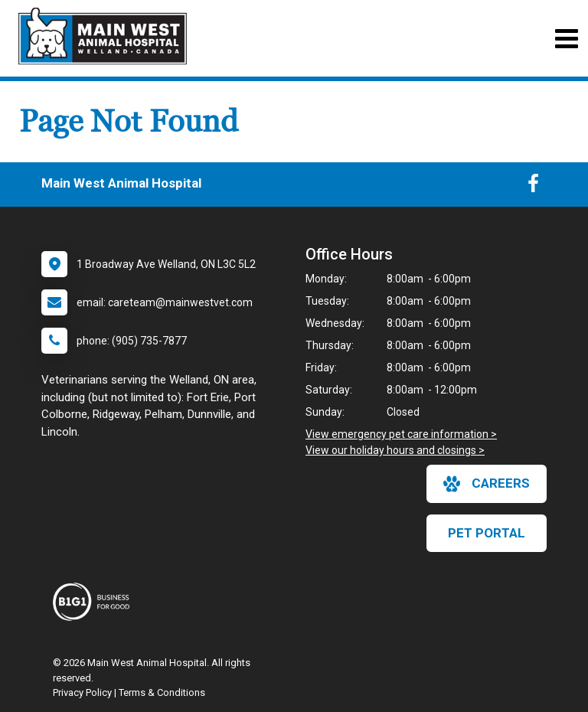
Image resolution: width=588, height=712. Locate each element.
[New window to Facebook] (533, 187)
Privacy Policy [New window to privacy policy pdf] (82, 692)
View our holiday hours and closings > (395, 450)
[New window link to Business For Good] (95, 602)
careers (487, 484)
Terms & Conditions (162, 692)
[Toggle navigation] (566, 39)
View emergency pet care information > (401, 434)
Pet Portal (487, 533)
